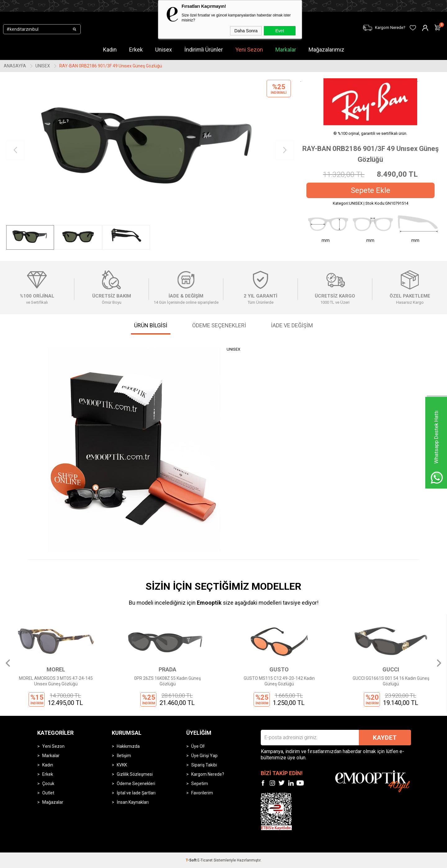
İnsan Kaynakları (133, 802)
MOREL (56, 669)
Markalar (286, 50)
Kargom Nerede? (208, 774)
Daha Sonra (246, 31)
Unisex (164, 50)
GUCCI (391, 669)
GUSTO (279, 669)
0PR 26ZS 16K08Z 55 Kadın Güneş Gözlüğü (167, 681)
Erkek (136, 50)
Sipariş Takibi (204, 765)
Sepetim (200, 784)
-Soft (192, 860)
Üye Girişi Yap (204, 756)
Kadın (110, 50)
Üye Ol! (198, 746)
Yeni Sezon (249, 50)
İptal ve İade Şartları (136, 793)
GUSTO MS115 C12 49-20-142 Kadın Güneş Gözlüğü (279, 681)
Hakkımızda (128, 746)
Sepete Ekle (370, 190)
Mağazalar (53, 802)
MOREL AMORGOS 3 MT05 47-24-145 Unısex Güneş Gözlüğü (56, 681)
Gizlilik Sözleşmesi (135, 774)
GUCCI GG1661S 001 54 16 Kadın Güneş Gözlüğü (391, 681)
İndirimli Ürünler (204, 50)
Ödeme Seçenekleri (136, 784)
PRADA (167, 669)
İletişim (124, 756)
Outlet (48, 793)
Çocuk (48, 784)
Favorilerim (202, 793)
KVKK (122, 765)
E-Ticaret (205, 860)
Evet (280, 31)
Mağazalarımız (326, 50)
